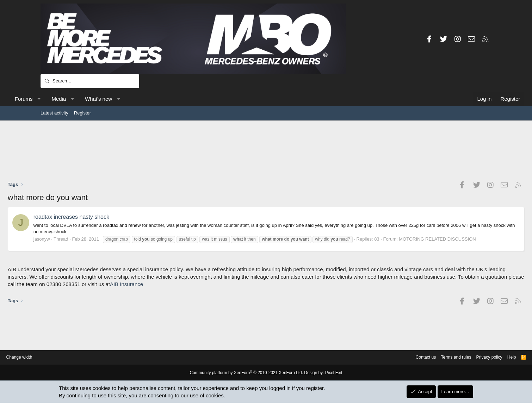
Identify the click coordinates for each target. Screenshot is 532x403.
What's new (131, 99)
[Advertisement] (266, 150)
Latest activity (54, 113)
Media (92, 99)
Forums (57, 99)
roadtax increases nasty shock (104, 217)
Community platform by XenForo (248, 373)
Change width (58, 357)
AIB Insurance (291, 290)
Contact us (382, 357)
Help (473, 357)
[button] (72, 99)
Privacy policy (449, 357)
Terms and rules (414, 357)
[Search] (90, 81)
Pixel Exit (329, 373)
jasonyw (75, 239)
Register (82, 113)
